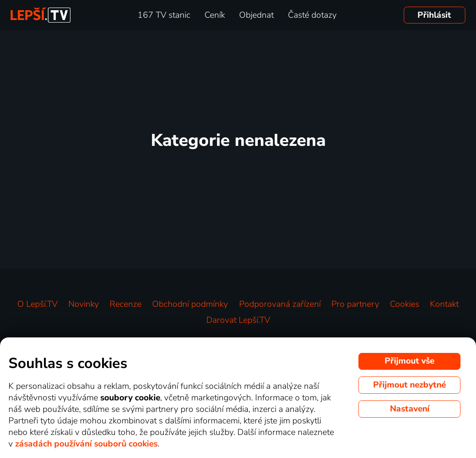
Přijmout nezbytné (409, 385)
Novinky (84, 304)
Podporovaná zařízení (280, 304)
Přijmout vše (409, 361)
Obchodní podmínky (190, 304)
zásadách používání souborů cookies (86, 444)
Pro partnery (355, 304)
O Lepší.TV (37, 304)
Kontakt (444, 304)
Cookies (405, 304)
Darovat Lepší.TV (238, 320)
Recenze (126, 304)
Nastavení (410, 409)
